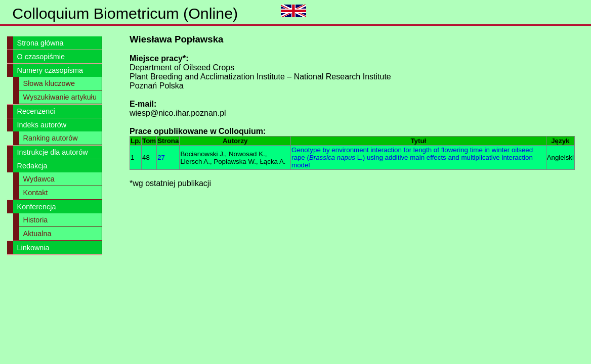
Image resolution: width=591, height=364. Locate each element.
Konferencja (37, 207)
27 (161, 157)
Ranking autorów (51, 138)
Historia (36, 220)
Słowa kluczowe (49, 83)
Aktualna (37, 234)
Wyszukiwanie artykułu (60, 97)
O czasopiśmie (41, 57)
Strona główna (40, 43)
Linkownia (33, 248)
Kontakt (36, 193)
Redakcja (32, 166)
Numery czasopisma (50, 70)
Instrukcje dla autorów (53, 152)
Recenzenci (36, 111)
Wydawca (39, 179)
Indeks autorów (42, 125)
